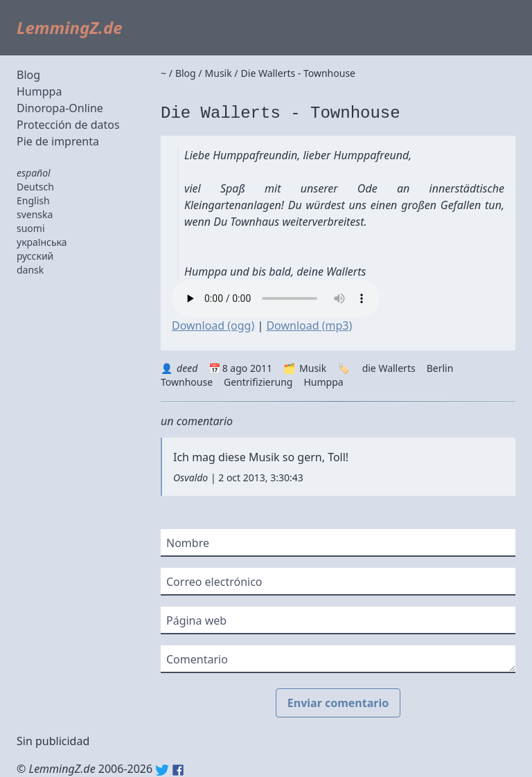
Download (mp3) (309, 325)
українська (42, 242)
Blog (28, 75)
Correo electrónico (214, 582)
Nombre (188, 543)
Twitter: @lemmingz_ (162, 770)
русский (35, 256)
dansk (30, 270)
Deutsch (35, 187)
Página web (196, 620)
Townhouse (187, 382)
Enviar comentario (338, 703)
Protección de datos (68, 125)
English (33, 200)
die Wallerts (389, 368)
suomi (31, 228)
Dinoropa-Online (60, 108)
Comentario (197, 659)
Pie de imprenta (58, 141)
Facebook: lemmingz (178, 770)
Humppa (39, 91)
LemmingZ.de (70, 27)
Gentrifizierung (258, 382)
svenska (35, 214)
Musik (313, 368)
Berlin (440, 368)
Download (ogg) (213, 325)
